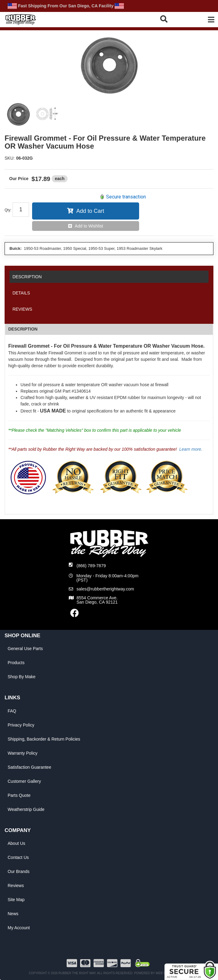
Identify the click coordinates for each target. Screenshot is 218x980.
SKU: (10, 158)
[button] (173, 19)
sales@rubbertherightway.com (105, 589)
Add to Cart (90, 211)
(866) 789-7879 (91, 566)
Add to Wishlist (89, 226)
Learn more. (191, 449)
